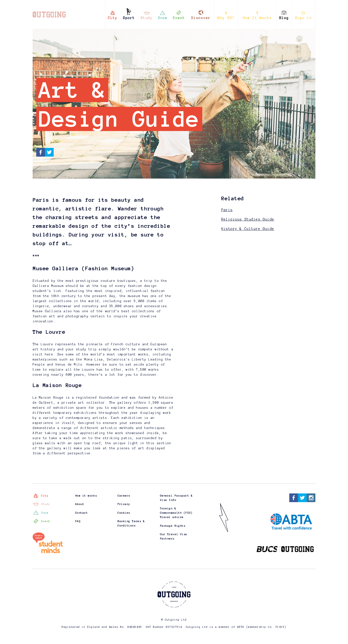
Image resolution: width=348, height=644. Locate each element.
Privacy (124, 504)
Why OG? (226, 18)
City (113, 18)
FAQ (78, 521)
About (80, 504)
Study (146, 18)
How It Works (257, 18)
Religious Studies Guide (248, 219)
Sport (129, 18)
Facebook (41, 152)
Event (179, 18)
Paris (227, 210)
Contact (82, 513)
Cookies (124, 513)
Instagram (311, 498)
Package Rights (173, 526)
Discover (201, 18)
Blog (284, 18)
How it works (86, 496)
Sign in (303, 18)
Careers (124, 496)
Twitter (49, 152)
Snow (163, 18)
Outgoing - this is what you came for (48, 12)
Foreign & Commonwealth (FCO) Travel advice (176, 513)
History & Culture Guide (248, 229)
